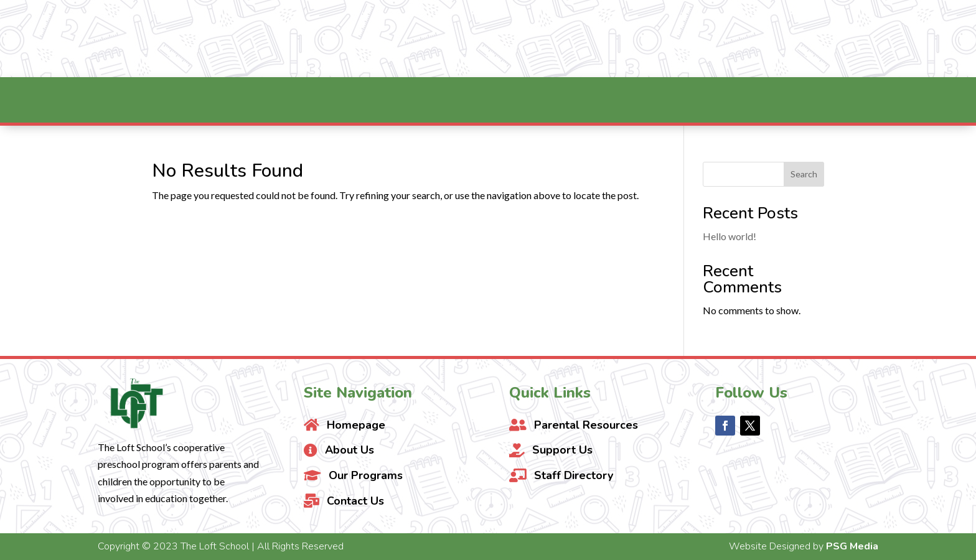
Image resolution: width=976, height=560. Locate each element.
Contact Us (862, 39)
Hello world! (730, 236)
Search (804, 174)
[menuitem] (258, 100)
